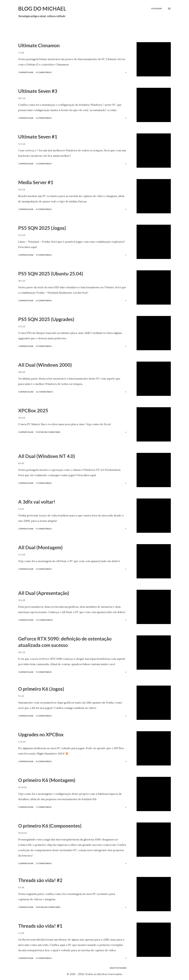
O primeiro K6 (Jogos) (41, 689)
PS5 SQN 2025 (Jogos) (42, 228)
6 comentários (44, 301)
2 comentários (44, 118)
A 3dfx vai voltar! (37, 502)
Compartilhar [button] (26, 72)
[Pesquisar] (156, 9)
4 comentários (44, 72)
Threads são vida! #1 (40, 926)
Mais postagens (118, 968)
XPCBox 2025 (33, 410)
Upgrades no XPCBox (41, 734)
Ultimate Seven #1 (38, 137)
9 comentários (44, 529)
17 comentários (44, 620)
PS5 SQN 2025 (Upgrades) (46, 319)
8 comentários (44, 761)
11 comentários (44, 392)
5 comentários (44, 716)
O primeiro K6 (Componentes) (50, 826)
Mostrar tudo (161, 33)
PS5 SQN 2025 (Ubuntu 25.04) (51, 274)
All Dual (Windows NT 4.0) (47, 456)
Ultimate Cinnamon (39, 45)
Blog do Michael (42, 9)
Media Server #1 (36, 182)
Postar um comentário (48, 432)
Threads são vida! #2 (40, 880)
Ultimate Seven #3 (38, 91)
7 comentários (44, 483)
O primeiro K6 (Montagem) (47, 780)
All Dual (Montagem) (40, 547)
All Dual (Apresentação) (44, 593)
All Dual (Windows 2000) (45, 365)
